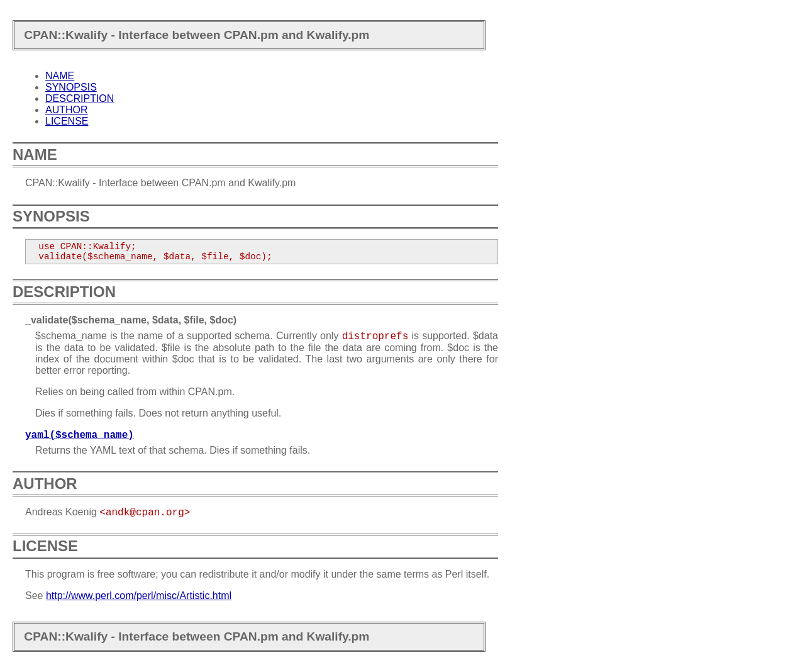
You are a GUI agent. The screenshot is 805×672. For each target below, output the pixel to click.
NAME (60, 76)
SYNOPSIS (71, 87)
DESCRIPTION (80, 98)
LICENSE (67, 121)
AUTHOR (67, 110)
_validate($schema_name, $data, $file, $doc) (131, 320)
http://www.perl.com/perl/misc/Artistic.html (139, 596)
